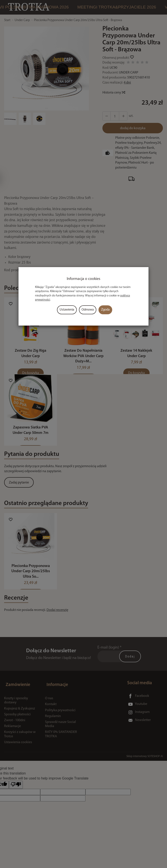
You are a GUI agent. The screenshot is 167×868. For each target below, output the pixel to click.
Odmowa (88, 310)
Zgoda (105, 310)
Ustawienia (67, 310)
